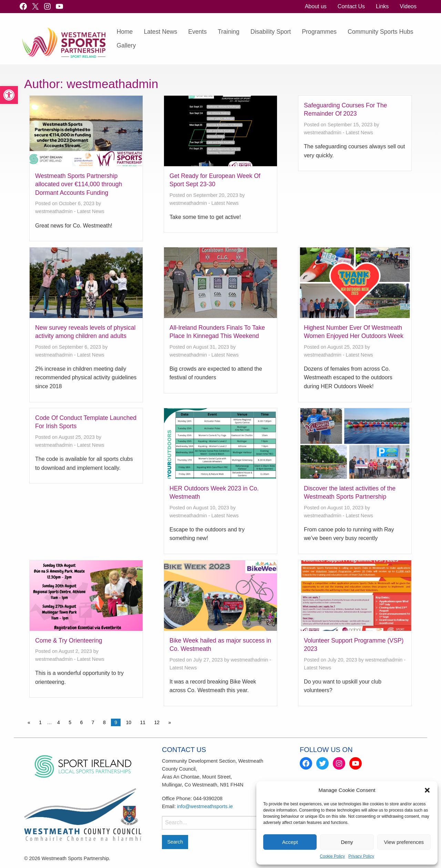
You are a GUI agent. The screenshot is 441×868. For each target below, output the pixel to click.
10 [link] (129, 722)
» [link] (170, 722)
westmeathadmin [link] (54, 211)
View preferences (404, 842)
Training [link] (229, 32)
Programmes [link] (319, 32)
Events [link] (197, 32)
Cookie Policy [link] (332, 856)
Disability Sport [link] (271, 32)
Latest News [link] (160, 32)
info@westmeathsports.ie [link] (205, 806)
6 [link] (81, 722)
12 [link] (157, 722)
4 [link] (59, 722)
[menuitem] (316, 7)
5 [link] (70, 722)
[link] (9, 95)
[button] (427, 790)
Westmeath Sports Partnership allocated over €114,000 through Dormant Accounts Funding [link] (79, 184)
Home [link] (125, 32)
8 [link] (104, 722)
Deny (347, 842)
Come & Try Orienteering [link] (69, 641)
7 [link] (93, 722)
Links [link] (382, 6)
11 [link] (143, 722)
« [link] (29, 722)
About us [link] (316, 6)
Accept (290, 842)
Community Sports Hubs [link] (381, 32)
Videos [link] (408, 6)
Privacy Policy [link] (361, 856)
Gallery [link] (126, 45)
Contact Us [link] (351, 6)
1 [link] (40, 722)
